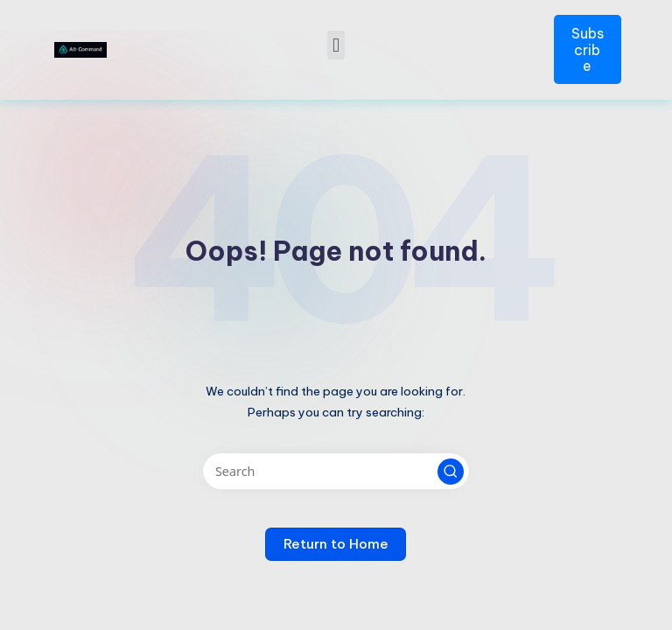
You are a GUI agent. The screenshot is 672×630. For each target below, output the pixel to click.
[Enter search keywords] (336, 471)
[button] (336, 45)
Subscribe (588, 49)
